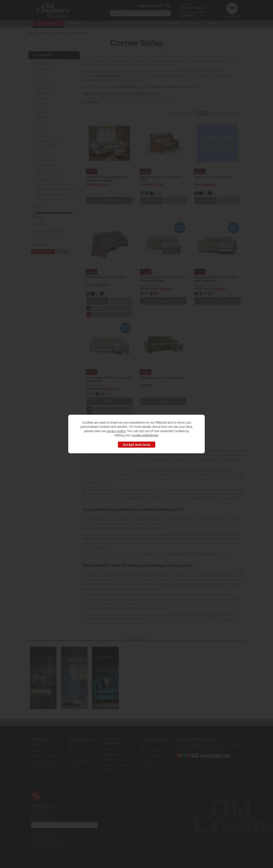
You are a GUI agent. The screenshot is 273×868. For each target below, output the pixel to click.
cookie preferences (145, 435)
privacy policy (116, 431)
